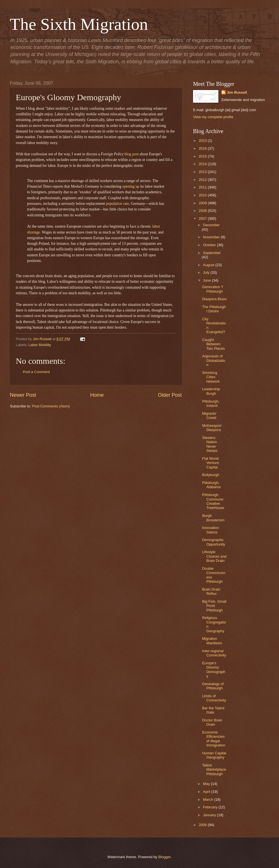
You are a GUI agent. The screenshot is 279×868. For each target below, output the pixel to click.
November (212, 237)
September (212, 253)
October (210, 245)
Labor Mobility (40, 345)
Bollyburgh (211, 475)
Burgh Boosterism (213, 518)
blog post (132, 154)
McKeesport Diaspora (212, 428)
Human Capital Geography (214, 755)
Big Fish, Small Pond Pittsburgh (214, 606)
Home (97, 395)
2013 (203, 172)
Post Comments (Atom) (51, 406)
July (207, 272)
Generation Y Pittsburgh (213, 289)
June (207, 280)
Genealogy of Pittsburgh (213, 686)
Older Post (170, 395)
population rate (117, 204)
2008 (203, 211)
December (211, 225)
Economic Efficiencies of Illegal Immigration (214, 739)
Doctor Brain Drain (212, 722)
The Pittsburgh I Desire (214, 309)
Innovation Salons (210, 530)
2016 (203, 148)
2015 (203, 156)
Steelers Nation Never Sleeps (210, 444)
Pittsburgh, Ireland (211, 403)
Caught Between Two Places (213, 344)
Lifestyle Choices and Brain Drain (214, 556)
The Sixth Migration (79, 24)
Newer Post (23, 395)
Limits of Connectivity (214, 698)
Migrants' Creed (209, 416)
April (207, 792)
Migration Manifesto (212, 641)
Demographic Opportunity (214, 542)
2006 (203, 825)
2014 (203, 164)
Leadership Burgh (211, 391)
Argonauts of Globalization (214, 360)
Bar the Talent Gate (213, 710)
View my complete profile (213, 117)
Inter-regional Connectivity (214, 653)
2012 (203, 180)
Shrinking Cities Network (211, 377)
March (208, 799)
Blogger (165, 857)
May (207, 784)
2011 (203, 187)
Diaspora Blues (214, 299)
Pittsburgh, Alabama (211, 485)
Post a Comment (36, 372)
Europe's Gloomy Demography (214, 669)
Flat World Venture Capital (210, 463)
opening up (131, 186)
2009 (203, 203)
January (210, 815)
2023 (203, 141)
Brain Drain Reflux (211, 591)
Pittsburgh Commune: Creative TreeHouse (213, 501)
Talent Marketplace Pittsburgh (214, 770)
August (209, 265)
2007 (203, 218)
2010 (203, 195)
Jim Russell (237, 92)
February (211, 807)
